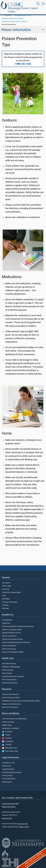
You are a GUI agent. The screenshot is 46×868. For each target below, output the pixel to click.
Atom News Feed (10, 751)
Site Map (5, 605)
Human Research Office (11, 698)
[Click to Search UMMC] (38, 4)
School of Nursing (9, 649)
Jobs (4, 596)
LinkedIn (7, 745)
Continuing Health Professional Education (18, 626)
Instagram (8, 741)
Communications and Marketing (14, 719)
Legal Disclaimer (8, 769)
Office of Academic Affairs (12, 630)
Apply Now (6, 623)
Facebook (7, 732)
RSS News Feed (10, 748)
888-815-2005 (24, 827)
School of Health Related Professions (16, 643)
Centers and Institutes (23, 16)
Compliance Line (8, 763)
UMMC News (7, 725)
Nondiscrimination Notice (12, 772)
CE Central (6, 583)
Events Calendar (8, 722)
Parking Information (10, 602)
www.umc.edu (7, 818)
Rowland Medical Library (11, 633)
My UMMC (6, 599)
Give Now (6, 589)
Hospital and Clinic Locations (13, 677)
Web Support (7, 782)
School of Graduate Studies (12, 639)
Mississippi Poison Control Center (23, 10)
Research (8, 16)
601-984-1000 (23, 824)
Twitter (6, 735)
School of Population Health (13, 652)
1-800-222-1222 (23, 64)
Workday (5, 608)
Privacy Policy (7, 776)
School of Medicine (9, 646)
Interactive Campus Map (11, 592)
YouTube (7, 738)
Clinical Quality (8, 670)
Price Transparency (9, 680)
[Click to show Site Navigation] (43, 4)
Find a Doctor (7, 673)
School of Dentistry (9, 636)
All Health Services (9, 664)
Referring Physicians (10, 683)
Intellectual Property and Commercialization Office (21, 701)
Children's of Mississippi (11, 667)
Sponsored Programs (10, 707)
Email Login (7, 586)
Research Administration (11, 704)
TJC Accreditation (9, 779)
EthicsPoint (6, 766)
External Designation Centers (13, 19)
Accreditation (7, 620)
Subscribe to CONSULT (11, 728)
